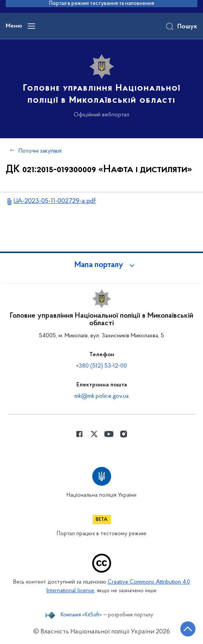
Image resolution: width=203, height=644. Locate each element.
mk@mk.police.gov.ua (101, 396)
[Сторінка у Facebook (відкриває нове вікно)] (79, 434)
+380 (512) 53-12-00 (101, 366)
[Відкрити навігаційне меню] (31, 26)
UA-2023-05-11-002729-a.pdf (55, 201)
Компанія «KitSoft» (81, 615)
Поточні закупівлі (40, 151)
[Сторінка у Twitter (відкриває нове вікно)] (94, 434)
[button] (102, 265)
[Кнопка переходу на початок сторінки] (188, 629)
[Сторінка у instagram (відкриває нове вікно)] (124, 434)
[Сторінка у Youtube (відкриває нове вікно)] (109, 434)
